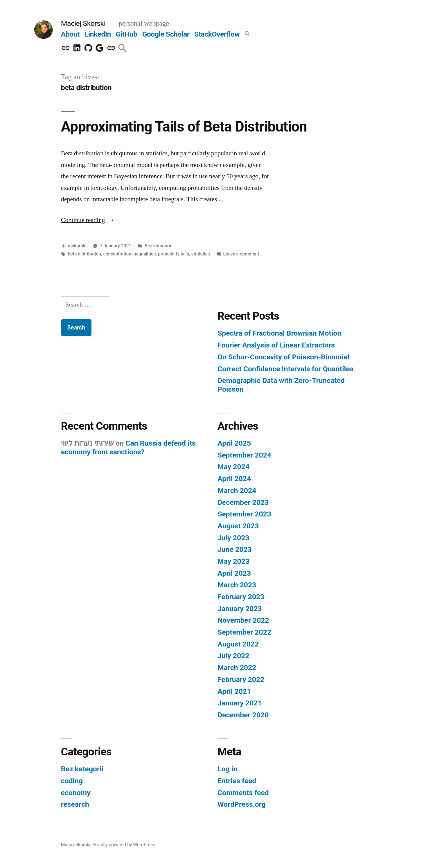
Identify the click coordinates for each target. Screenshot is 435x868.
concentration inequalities (129, 254)
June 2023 (235, 549)
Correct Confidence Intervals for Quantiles (285, 369)
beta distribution (85, 254)
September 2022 (244, 632)
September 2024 (244, 455)
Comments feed (243, 793)
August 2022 (238, 644)
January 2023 (240, 609)
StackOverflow (217, 34)
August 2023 (238, 526)
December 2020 (243, 715)
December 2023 (243, 502)
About (70, 34)
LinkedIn (98, 34)
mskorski (77, 246)
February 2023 (241, 597)
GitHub (127, 34)
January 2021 (240, 703)
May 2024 (233, 467)
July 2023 (233, 538)
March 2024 (237, 490)
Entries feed (237, 781)
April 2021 (234, 691)
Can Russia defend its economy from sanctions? (128, 447)
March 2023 (237, 585)
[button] (247, 34)
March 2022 (237, 668)
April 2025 (234, 443)
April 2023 (234, 573)
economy (76, 793)
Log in (227, 769)
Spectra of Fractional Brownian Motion (279, 333)
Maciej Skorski (83, 23)
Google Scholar (166, 34)
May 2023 (233, 561)
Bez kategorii (158, 246)
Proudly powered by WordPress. (124, 845)
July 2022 (233, 656)
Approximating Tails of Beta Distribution (184, 127)
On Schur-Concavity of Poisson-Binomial (283, 357)
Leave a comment (241, 254)
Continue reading (88, 220)
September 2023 (244, 514)
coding (72, 781)
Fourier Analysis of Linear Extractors (276, 345)
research (75, 804)
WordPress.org (242, 804)
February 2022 (241, 679)
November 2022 (243, 620)
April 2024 (234, 479)
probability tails (174, 254)
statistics (201, 254)
